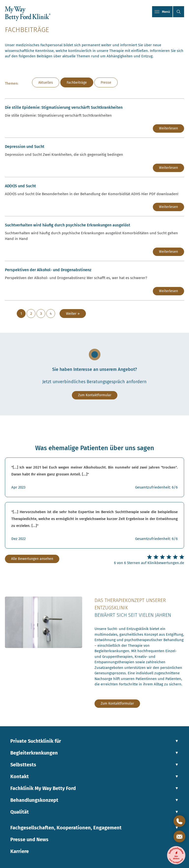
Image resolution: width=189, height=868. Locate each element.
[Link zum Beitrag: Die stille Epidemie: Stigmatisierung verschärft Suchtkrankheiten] (94, 118)
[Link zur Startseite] (28, 14)
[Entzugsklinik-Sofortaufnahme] (176, 855)
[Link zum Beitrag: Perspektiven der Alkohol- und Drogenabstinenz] (94, 281)
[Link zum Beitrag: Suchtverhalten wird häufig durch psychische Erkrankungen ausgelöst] (94, 238)
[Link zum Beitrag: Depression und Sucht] (94, 157)
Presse (106, 83)
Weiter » (73, 314)
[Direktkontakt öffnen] (179, 821)
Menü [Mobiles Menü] (162, 12)
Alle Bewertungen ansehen (32, 559)
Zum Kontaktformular (95, 395)
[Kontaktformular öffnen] (179, 836)
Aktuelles (46, 83)
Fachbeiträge (77, 83)
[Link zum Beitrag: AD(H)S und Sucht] (94, 197)
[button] (179, 12)
